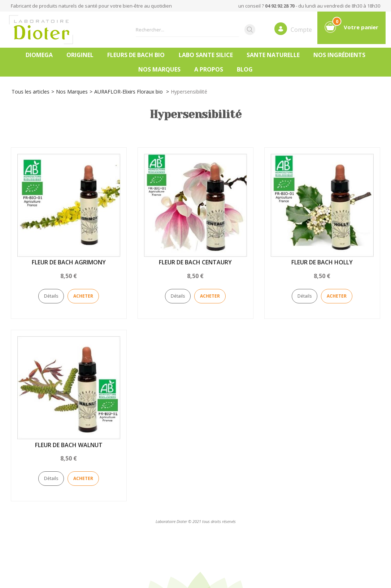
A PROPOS (209, 69)
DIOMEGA (39, 55)
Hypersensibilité (189, 92)
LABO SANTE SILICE (206, 55)
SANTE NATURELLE (273, 55)
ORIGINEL (80, 55)
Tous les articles (31, 92)
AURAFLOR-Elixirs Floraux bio (129, 92)
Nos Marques (72, 92)
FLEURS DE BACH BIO (136, 55)
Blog (245, 69)
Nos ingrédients (339, 55)
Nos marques (159, 69)
